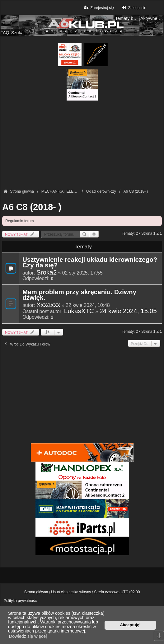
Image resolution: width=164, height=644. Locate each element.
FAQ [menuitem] (5, 33)
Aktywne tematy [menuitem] (152, 18)
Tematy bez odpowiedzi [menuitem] (127, 18)
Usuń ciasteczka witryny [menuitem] (71, 592)
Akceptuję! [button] (130, 625)
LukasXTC (79, 311)
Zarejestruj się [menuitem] (98, 8)
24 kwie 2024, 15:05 (128, 311)
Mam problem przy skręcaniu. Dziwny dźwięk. (79, 295)
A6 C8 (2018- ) (32, 207)
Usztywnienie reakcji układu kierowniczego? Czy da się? (90, 263)
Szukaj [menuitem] (18, 33)
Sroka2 (47, 272)
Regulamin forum (19, 221)
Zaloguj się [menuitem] (133, 8)
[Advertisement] (82, 144)
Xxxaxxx (48, 305)
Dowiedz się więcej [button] (28, 636)
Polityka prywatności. (21, 601)
